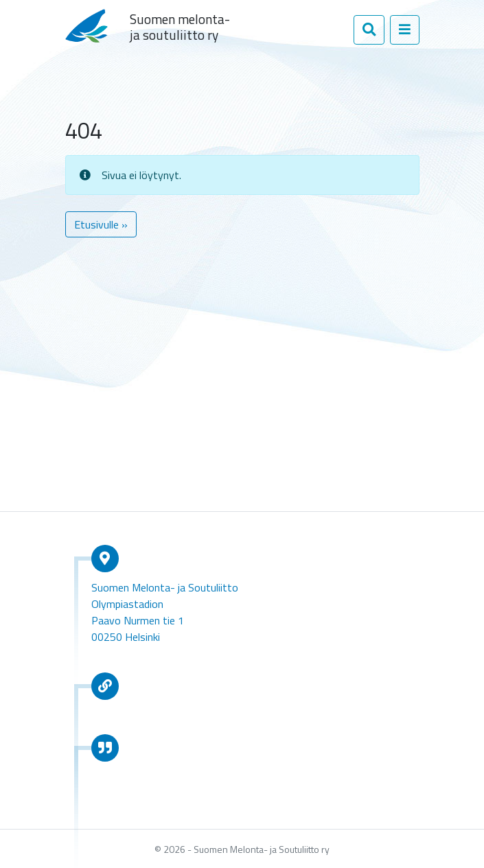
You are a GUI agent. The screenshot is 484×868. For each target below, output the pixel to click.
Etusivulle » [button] (101, 224)
